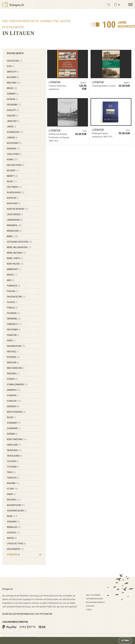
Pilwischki (13, 335)
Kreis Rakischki (16, 368)
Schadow (13, 395)
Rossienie (13, 357)
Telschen (13, 461)
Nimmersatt (14, 269)
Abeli (11, 280)
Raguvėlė (13, 352)
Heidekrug (13, 406)
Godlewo (12, 116)
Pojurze (12, 302)
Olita (11, 66)
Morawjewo (14, 231)
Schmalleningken (17, 384)
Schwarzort (15, 132)
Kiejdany (13, 171)
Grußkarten (15, 549)
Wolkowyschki (16, 505)
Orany (11, 494)
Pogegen (13, 291)
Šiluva (11, 417)
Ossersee (13, 533)
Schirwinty (14, 423)
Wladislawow (16, 192)
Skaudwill (13, 374)
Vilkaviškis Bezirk (17, 511)
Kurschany (14, 203)
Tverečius (13, 478)
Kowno (12, 160)
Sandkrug (14, 390)
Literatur (13, 555)
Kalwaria (13, 149)
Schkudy (12, 379)
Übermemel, (14, 319)
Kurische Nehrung (18, 209)
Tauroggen (14, 450)
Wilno (12, 516)
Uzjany (12, 489)
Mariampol (14, 225)
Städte (89, 610)
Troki (11, 472)
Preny (11, 341)
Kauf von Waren (93, 595)
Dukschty (13, 110)
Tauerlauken (15, 456)
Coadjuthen (14, 154)
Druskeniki (14, 105)
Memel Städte (15, 258)
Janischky (13, 121)
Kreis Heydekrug (16, 412)
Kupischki (13, 198)
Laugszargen (15, 214)
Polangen (13, 313)
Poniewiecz (14, 324)
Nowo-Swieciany (17, 439)
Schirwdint (14, 428)
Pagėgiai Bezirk (16, 297)
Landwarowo (15, 220)
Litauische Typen (16, 544)
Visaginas (13, 522)
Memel (12, 236)
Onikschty (13, 72)
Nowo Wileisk (15, 264)
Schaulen (14, 401)
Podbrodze (14, 286)
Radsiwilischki (16, 346)
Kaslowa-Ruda (15, 165)
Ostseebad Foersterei (19, 242)
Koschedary (14, 143)
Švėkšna (12, 434)
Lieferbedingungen (94, 599)
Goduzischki (15, 61)
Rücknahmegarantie (95, 602)
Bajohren (13, 77)
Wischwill (14, 500)
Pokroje (12, 308)
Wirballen (14, 527)
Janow (11, 127)
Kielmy (12, 181)
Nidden (12, 275)
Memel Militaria (16, 253)
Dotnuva (12, 99)
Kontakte (90, 606)
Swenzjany (14, 445)
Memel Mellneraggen (19, 247)
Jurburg (12, 138)
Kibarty (12, 176)
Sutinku (125, 640)
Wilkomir (13, 483)
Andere (12, 538)
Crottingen (14, 187)
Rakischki (13, 363)
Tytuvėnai (13, 467)
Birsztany (14, 83)
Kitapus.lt (13, 5)
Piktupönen (14, 330)
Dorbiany (13, 94)
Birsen (12, 88)
